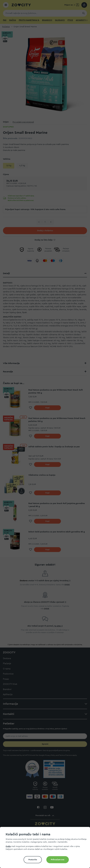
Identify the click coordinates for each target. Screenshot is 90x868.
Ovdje (8, 846)
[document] (46, 849)
